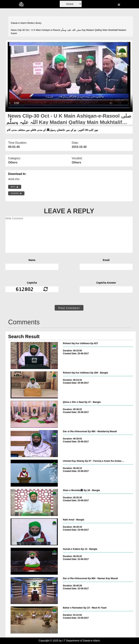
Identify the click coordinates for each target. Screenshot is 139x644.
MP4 (15, 187)
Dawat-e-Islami (19, 23)
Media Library (34, 23)
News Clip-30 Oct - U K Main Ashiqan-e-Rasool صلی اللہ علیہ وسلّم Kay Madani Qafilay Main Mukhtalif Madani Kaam (69, 32)
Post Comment (69, 308)
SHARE (16, 193)
